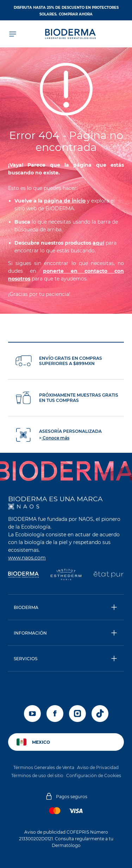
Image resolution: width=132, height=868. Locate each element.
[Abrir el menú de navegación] (12, 34)
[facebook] (55, 714)
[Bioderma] (23, 575)
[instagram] (77, 714)
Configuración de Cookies (94, 776)
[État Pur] (109, 575)
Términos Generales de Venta (44, 767)
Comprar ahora (76, 14)
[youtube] (32, 714)
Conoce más (55, 438)
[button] (66, 607)
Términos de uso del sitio (37, 776)
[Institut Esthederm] (66, 575)
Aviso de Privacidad (98, 767)
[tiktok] (100, 714)
